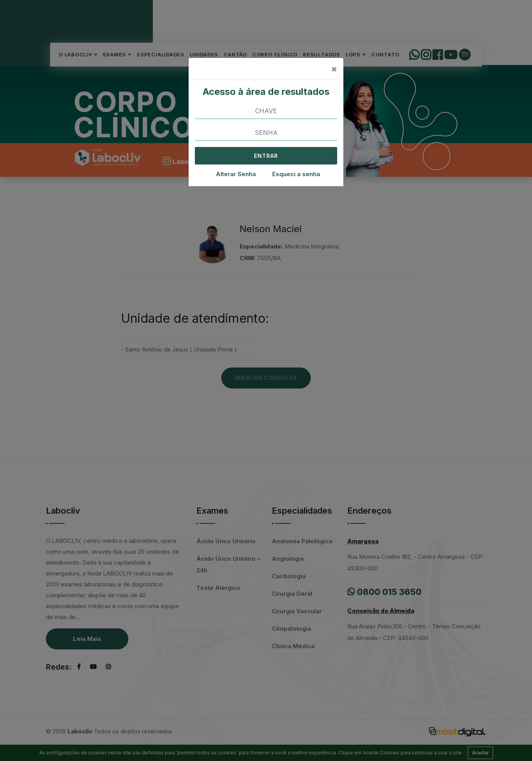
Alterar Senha (236, 174)
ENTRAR (266, 156)
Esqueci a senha (296, 174)
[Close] (334, 69)
